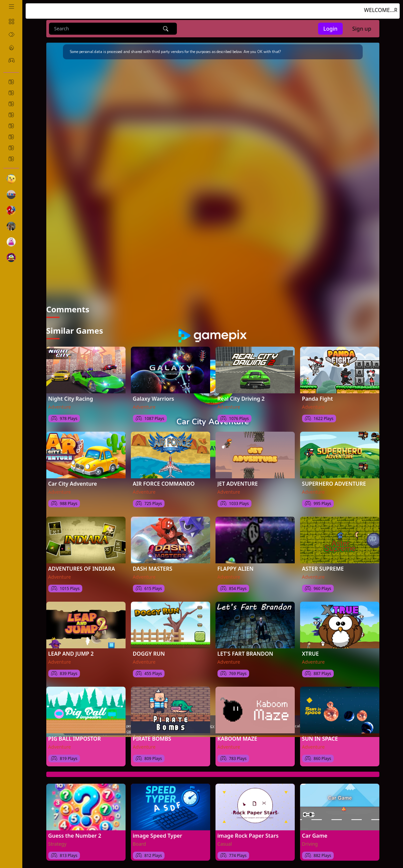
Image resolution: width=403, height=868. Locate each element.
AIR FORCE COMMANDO (164, 483)
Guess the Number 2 (75, 835)
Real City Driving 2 (241, 398)
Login (331, 29)
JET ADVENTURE (238, 483)
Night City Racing (71, 398)
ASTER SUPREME (323, 568)
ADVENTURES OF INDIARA (82, 568)
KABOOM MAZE (237, 738)
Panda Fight (318, 398)
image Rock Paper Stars (248, 835)
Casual (225, 843)
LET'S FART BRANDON (245, 653)
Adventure (60, 406)
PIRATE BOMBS (152, 738)
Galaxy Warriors (154, 398)
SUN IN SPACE (320, 738)
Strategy (57, 843)
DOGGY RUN (149, 653)
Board (140, 843)
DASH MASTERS (153, 568)
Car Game (315, 835)
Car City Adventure (73, 483)
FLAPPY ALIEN (236, 568)
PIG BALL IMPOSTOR (75, 738)
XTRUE (310, 653)
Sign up (362, 29)
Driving (310, 843)
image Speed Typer (158, 835)
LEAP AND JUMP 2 (71, 653)
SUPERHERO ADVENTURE (334, 483)
